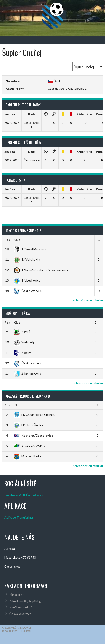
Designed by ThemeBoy (17, 631)
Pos (7, 240)
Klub (17, 240)
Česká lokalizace (20, 614)
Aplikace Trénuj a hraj (19, 517)
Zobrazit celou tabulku (88, 300)
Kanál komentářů (21, 607)
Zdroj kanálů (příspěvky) (25, 601)
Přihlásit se (17, 595)
